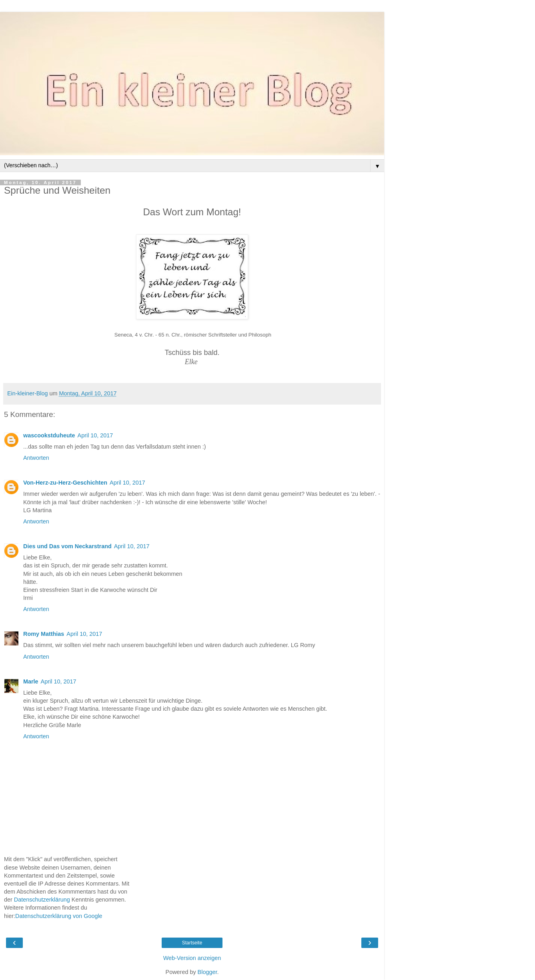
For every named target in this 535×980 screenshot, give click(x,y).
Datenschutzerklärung (42, 900)
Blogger (207, 972)
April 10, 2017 (95, 435)
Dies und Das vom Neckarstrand (67, 546)
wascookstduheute (49, 435)
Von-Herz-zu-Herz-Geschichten (65, 483)
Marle (31, 681)
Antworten (36, 458)
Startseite (192, 943)
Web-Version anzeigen (192, 958)
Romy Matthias (44, 634)
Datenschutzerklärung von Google (59, 916)
